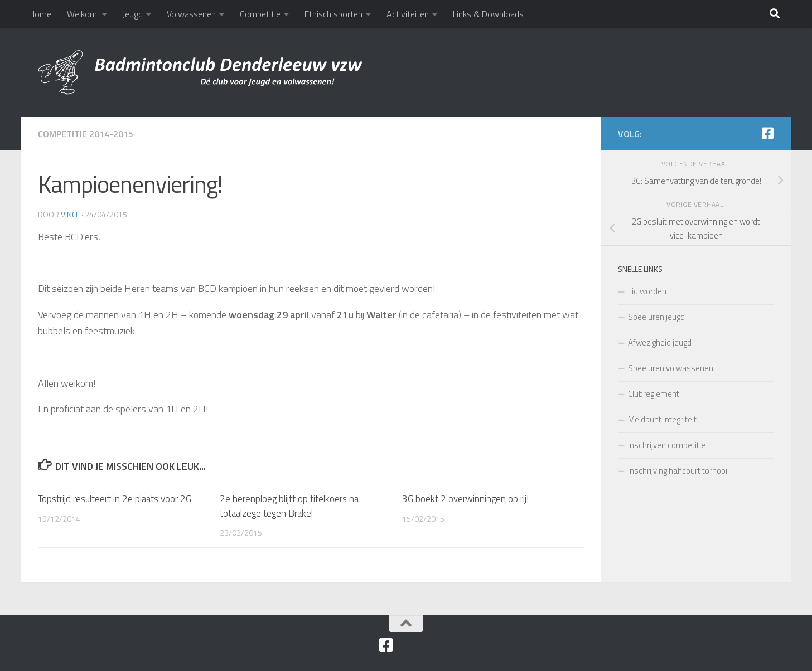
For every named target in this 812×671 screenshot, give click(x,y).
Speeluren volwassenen (671, 368)
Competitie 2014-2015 (86, 134)
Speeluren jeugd (656, 317)
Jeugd (133, 14)
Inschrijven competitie (667, 445)
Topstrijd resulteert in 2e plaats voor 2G (115, 499)
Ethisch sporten (333, 14)
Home (40, 14)
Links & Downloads (488, 14)
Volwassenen (191, 14)
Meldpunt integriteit (662, 419)
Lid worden (647, 291)
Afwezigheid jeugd (660, 342)
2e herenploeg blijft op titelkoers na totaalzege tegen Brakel (289, 506)
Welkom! (83, 14)
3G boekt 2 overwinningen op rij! (465, 499)
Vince (70, 214)
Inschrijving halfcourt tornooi (678, 471)
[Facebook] (767, 133)
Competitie (260, 14)
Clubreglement (654, 394)
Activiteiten (408, 14)
